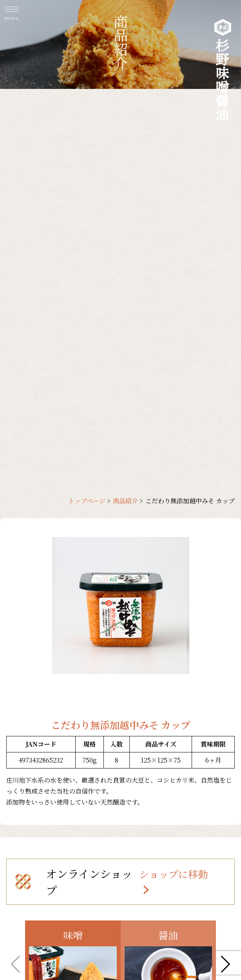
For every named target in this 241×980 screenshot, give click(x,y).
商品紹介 (125, 501)
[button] (226, 964)
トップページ (87, 501)
